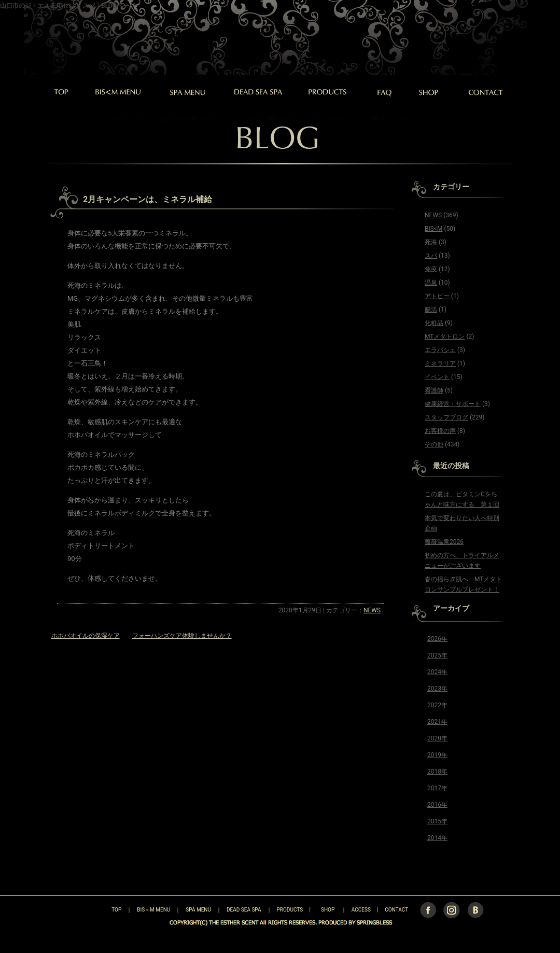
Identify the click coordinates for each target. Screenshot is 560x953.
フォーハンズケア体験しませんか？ (182, 636)
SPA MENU (198, 910)
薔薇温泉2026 (444, 542)
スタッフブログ (446, 417)
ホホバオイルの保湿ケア (86, 636)
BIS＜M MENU (153, 910)
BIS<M (433, 229)
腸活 (431, 310)
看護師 (434, 390)
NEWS (372, 610)
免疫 (431, 269)
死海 (431, 242)
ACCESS (361, 910)
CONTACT (396, 910)
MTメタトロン (445, 337)
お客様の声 (440, 431)
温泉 (431, 283)
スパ (431, 256)
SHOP (328, 910)
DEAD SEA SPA (244, 910)
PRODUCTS (290, 910)
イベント (437, 377)
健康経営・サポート (453, 404)
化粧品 (434, 323)
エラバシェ (440, 350)
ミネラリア (440, 363)
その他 (434, 444)
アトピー (437, 296)
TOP (98, 910)
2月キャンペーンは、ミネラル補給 (148, 199)
